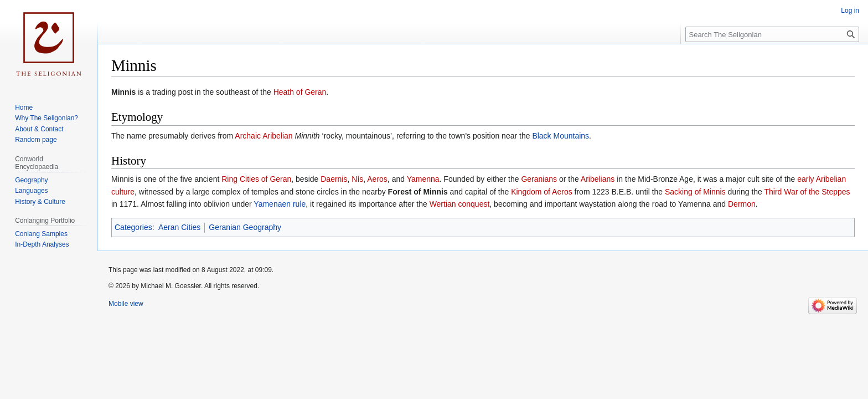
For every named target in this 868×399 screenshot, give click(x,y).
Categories (133, 227)
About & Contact (39, 129)
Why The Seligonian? (46, 118)
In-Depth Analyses (42, 244)
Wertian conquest (460, 204)
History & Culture (40, 202)
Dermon (742, 204)
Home (24, 108)
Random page (36, 140)
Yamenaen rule (280, 204)
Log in (850, 11)
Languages (31, 191)
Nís (357, 179)
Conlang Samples (41, 234)
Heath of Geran (300, 92)
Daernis (334, 179)
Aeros (377, 179)
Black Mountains (560, 136)
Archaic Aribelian (263, 136)
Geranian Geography (245, 227)
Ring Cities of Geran (256, 179)
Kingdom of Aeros (542, 192)
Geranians (539, 179)
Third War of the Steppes (807, 192)
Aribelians (598, 179)
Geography (31, 180)
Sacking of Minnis (695, 192)
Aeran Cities (179, 227)
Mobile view (126, 304)
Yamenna (423, 179)
